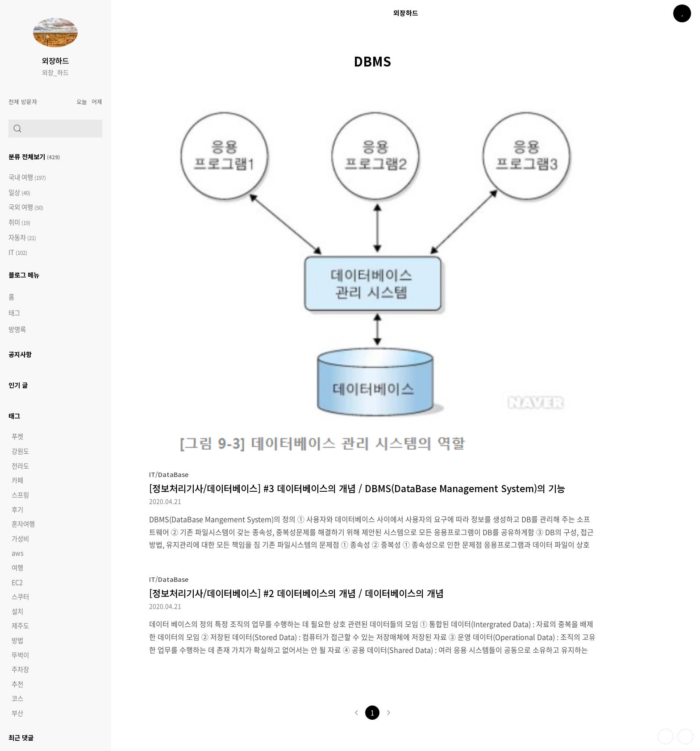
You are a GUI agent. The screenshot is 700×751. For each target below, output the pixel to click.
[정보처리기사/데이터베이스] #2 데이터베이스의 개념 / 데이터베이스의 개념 (296, 593)
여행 (17, 568)
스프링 (20, 495)
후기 (17, 510)
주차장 (20, 669)
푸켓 (17, 436)
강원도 (20, 451)
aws (18, 553)
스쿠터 (20, 597)
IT (18, 252)
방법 (17, 640)
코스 (17, 698)
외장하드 (55, 61)
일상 (19, 193)
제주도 (20, 626)
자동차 (22, 238)
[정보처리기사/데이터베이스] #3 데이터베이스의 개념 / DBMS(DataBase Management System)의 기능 (357, 488)
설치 (17, 611)
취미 (19, 222)
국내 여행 (27, 177)
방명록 (17, 329)
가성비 (20, 539)
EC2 (17, 582)
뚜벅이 (20, 655)
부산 (17, 713)
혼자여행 (23, 524)
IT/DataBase (169, 474)
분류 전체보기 (34, 156)
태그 (14, 313)
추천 (17, 684)
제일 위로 (685, 736)
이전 (356, 713)
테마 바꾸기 (665, 736)
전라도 (20, 466)
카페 (17, 480)
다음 (388, 713)
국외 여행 (26, 207)
